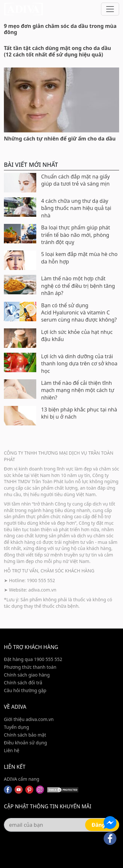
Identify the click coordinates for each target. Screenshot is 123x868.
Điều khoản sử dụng (25, 743)
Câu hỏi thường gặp (25, 690)
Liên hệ (12, 750)
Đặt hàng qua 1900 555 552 (33, 659)
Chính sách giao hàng (27, 675)
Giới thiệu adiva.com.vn (29, 719)
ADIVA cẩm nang (22, 779)
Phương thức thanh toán (30, 667)
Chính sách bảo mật (25, 735)
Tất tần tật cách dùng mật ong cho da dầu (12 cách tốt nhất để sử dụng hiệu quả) (57, 51)
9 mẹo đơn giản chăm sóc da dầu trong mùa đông (60, 29)
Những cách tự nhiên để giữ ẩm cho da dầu (60, 139)
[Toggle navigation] (110, 9)
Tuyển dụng (17, 727)
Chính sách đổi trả (23, 683)
